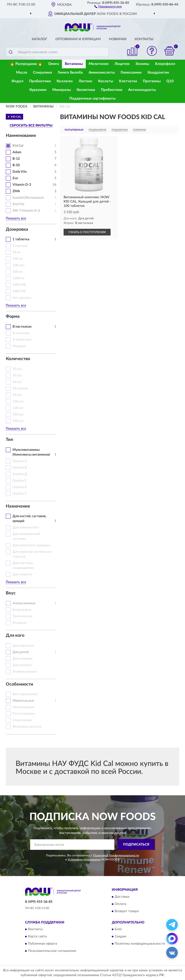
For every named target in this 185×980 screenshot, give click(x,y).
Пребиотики (112, 90)
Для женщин (23, 659)
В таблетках (22, 340)
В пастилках (22, 327)
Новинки (118, 39)
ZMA (16, 191)
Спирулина (43, 73)
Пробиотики (40, 81)
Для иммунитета (26, 528)
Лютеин (85, 81)
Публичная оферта (43, 944)
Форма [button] (13, 317)
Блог (118, 929)
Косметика (86, 90)
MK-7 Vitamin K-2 (26, 211)
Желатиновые (23, 707)
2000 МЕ (19, 285)
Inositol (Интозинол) (28, 198)
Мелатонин (99, 64)
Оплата (120, 904)
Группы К (20, 487)
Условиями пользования (84, 859)
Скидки (120, 936)
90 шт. (17, 395)
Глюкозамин (131, 73)
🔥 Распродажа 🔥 (26, 64)
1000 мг (19, 278)
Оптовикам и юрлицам (78, 39)
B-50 (16, 165)
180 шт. (18, 414)
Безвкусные (22, 610)
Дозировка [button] (17, 229)
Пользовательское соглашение (52, 951)
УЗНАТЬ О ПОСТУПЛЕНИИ (87, 232)
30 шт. (17, 369)
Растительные (24, 714)
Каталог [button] (40, 39)
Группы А (20, 461)
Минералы (62, 90)
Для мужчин (22, 665)
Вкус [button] (11, 593)
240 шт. (18, 421)
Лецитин (122, 64)
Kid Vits (18, 204)
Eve (15, 178)
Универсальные (25, 672)
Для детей (21, 652)
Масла (22, 73)
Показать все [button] (16, 218)
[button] (108, 6)
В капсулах (21, 333)
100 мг (18, 259)
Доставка (122, 897)
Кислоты (106, 81)
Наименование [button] (21, 136)
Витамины (74, 64)
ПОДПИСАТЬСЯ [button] (136, 845)
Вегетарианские (25, 694)
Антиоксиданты (142, 90)
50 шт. (17, 375)
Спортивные (22, 720)
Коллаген (65, 81)
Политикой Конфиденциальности (116, 855)
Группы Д (20, 474)
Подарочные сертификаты (92, 99)
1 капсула (20, 246)
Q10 (170, 81)
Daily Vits (20, 172)
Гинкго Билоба (70, 73)
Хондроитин (158, 73)
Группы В (20, 468)
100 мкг (19, 265)
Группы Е (20, 481)
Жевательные (23, 701)
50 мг (17, 252)
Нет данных (22, 298)
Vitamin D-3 (22, 185)
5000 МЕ (19, 291)
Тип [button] (9, 440)
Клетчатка (128, 81)
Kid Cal (18, 146)
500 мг (18, 272)
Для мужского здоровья (31, 545)
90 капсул (20, 388)
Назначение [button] (18, 506)
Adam (17, 152)
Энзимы (142, 64)
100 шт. (18, 401)
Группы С (20, 494)
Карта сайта (37, 936)
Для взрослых (23, 646)
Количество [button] (18, 359)
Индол (17, 81)
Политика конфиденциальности (140, 944)
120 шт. (18, 408)
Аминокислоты (102, 73)
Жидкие (19, 346)
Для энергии (22, 574)
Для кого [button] (15, 636)
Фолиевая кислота (27, 727)
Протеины (152, 81)
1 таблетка (21, 239)
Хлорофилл (165, 64)
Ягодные (20, 623)
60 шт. (17, 382)
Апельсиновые (24, 603)
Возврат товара (127, 911)
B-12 (16, 159)
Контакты (144, 39)
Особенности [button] (20, 684)
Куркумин (38, 90)
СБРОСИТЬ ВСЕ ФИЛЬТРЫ (31, 126)
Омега (54, 64)
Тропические (23, 616)
